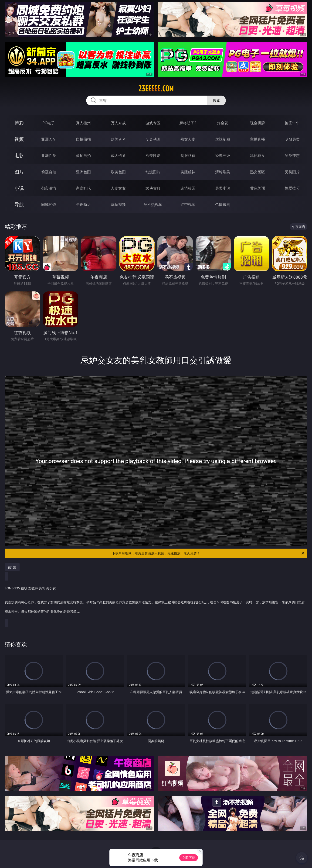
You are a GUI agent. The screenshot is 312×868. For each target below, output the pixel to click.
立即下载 (189, 858)
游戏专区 (153, 123)
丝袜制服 (223, 139)
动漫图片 (153, 172)
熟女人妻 (188, 139)
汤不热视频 (153, 204)
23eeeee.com (156, 89)
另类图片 (292, 172)
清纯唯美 (223, 172)
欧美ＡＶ (118, 139)
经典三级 (223, 156)
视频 (19, 139)
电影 (19, 155)
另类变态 (292, 156)
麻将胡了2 (188, 123)
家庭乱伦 (83, 188)
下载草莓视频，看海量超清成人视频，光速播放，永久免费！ (209, 553)
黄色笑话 (258, 188)
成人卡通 (118, 156)
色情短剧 (223, 204)
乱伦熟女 (258, 156)
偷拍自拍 (83, 156)
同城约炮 (49, 204)
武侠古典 (153, 188)
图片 (19, 172)
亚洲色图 (83, 172)
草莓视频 (118, 204)
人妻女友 (118, 188)
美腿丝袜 (188, 172)
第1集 (12, 567)
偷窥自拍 (49, 172)
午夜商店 (83, 204)
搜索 (217, 100)
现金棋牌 (258, 123)
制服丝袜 (188, 156)
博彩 (19, 123)
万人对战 (118, 123)
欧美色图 (118, 172)
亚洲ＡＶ (49, 139)
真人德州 (83, 123)
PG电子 (49, 123)
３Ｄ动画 (153, 139)
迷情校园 (188, 188)
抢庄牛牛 (292, 123)
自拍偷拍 (83, 139)
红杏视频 (188, 204)
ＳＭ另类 (292, 139)
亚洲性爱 (49, 156)
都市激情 (49, 188)
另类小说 (223, 188)
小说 (19, 188)
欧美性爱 (153, 156)
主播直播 (258, 139)
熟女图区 (258, 172)
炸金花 (223, 123)
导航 (19, 204)
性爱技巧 (292, 188)
